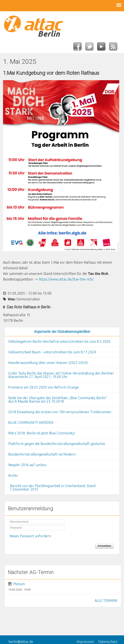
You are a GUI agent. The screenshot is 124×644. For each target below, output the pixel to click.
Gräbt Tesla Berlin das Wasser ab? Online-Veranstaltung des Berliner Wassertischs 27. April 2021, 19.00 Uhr (61, 375)
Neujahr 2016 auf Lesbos (27, 465)
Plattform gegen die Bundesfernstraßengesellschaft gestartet (57, 444)
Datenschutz (108, 642)
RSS (115, 48)
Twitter (91, 48)
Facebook (79, 48)
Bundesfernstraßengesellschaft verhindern (42, 454)
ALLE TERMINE (106, 601)
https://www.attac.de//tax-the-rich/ (66, 279)
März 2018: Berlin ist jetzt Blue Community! (42, 433)
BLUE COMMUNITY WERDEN (31, 422)
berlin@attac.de (21, 642)
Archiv (13, 475)
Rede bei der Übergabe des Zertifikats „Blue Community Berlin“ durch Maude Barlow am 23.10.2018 (58, 400)
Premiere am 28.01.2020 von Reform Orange (43, 387)
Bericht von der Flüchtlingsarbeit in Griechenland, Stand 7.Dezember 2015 (53, 488)
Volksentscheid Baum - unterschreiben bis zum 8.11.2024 (52, 352)
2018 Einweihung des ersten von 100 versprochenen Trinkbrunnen (60, 412)
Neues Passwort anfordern (30, 536)
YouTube (103, 48)
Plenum (19, 584)
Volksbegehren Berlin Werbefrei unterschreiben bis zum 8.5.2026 (59, 341)
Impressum (85, 642)
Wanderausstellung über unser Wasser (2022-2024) (48, 363)
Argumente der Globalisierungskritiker (62, 332)
